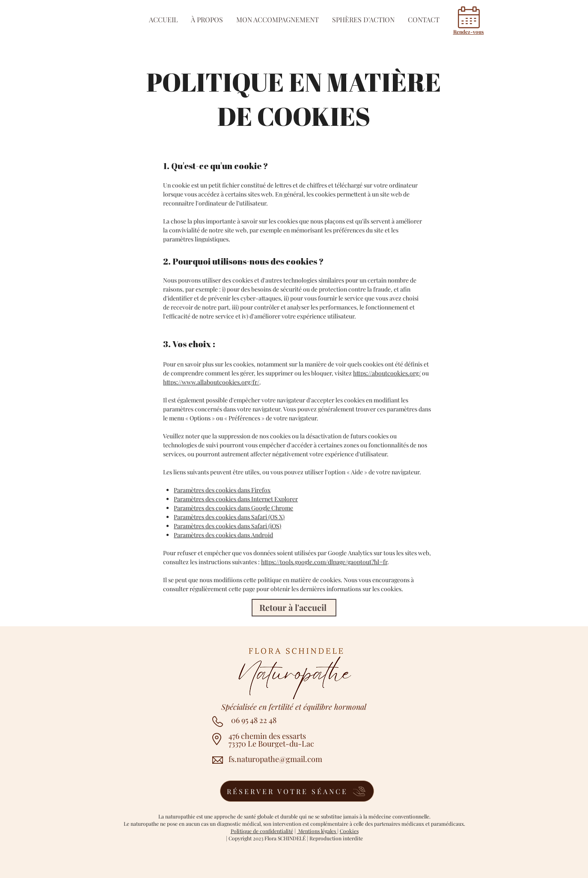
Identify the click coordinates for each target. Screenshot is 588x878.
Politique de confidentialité (262, 831)
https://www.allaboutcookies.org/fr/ (211, 382)
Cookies (349, 831)
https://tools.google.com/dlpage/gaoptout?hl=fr (324, 562)
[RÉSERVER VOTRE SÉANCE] (297, 791)
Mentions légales (316, 831)
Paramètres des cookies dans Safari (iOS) (227, 526)
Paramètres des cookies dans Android (223, 535)
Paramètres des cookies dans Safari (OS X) (229, 517)
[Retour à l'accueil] (294, 608)
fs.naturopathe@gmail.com (275, 759)
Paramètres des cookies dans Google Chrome (233, 508)
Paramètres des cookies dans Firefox (222, 490)
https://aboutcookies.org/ (387, 373)
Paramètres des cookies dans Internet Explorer (236, 499)
